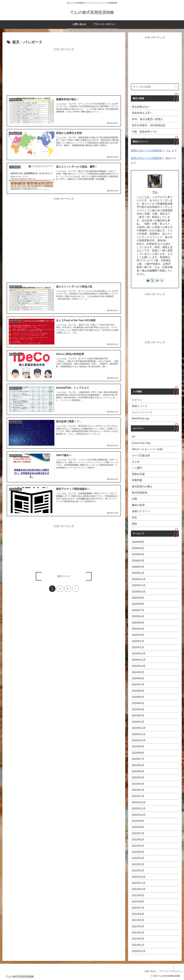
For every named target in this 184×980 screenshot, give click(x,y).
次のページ (64, 576)
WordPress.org (140, 418)
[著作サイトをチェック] (148, 280)
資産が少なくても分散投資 (146, 151)
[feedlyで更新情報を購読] (157, 280)
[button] (176, 87)
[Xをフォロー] (152, 280)
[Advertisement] (64, 72)
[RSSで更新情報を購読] (162, 280)
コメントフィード (142, 412)
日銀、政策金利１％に (145, 132)
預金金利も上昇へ (142, 113)
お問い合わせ (150, 971)
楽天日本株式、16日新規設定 (149, 125)
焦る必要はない (141, 107)
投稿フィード (140, 406)
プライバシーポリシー (169, 971)
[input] (155, 87)
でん (168, 151)
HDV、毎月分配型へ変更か (147, 119)
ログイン (137, 400)
